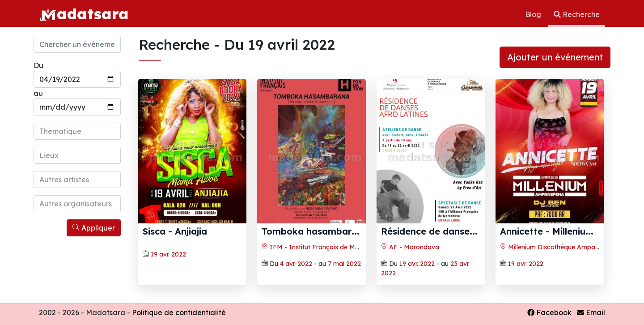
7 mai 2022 (344, 264)
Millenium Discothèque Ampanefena (558, 247)
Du (38, 65)
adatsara (84, 13)
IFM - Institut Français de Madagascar (325, 247)
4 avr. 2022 (296, 264)
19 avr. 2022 (168, 254)
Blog (534, 14)
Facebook (549, 312)
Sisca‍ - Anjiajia (175, 231)
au (38, 93)
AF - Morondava (410, 247)
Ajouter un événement (555, 57)
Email (591, 312)
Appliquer (94, 228)
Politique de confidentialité (179, 312)
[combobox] (77, 131)
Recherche (577, 14)
